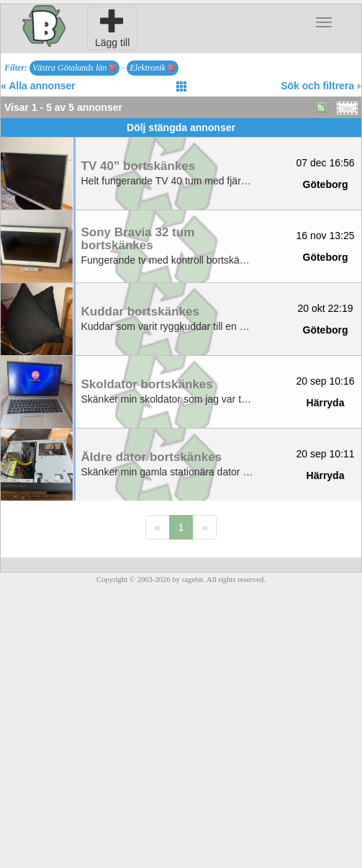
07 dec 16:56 (326, 163)
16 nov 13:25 (326, 236)
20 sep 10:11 (326, 454)
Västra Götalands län (74, 68)
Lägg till (112, 28)
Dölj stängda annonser (181, 127)
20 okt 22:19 (325, 308)
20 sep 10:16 (326, 381)
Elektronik (152, 68)
